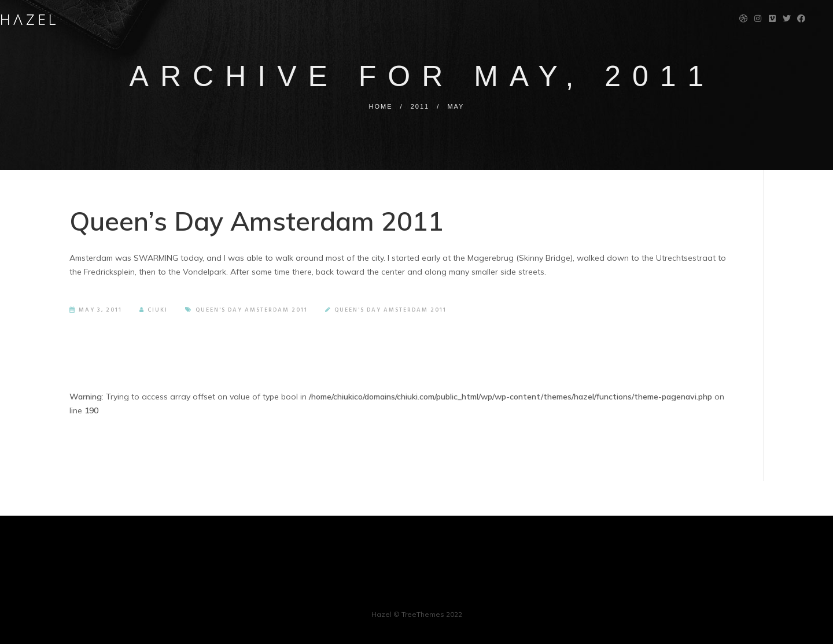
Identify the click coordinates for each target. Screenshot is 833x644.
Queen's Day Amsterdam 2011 (252, 310)
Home (381, 106)
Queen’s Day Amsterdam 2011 (257, 221)
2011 (420, 106)
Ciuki (154, 310)
